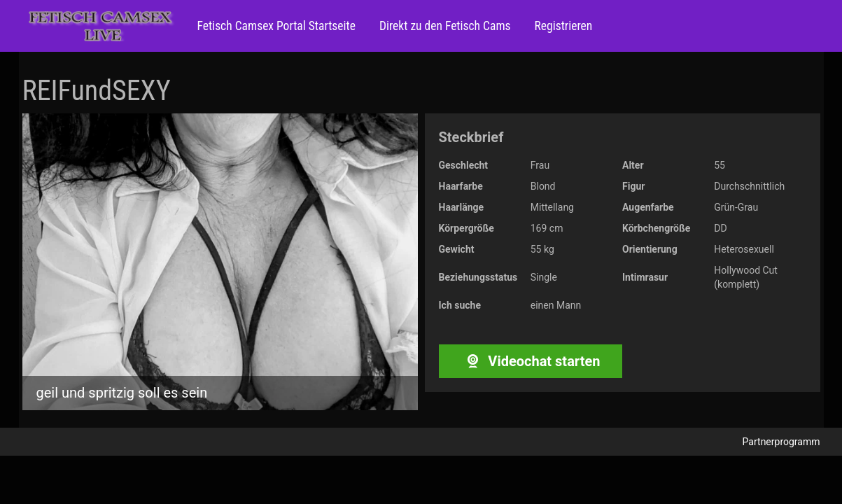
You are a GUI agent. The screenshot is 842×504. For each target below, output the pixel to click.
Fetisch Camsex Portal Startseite (276, 26)
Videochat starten (530, 361)
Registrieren (562, 26)
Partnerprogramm (781, 442)
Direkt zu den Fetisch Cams (444, 26)
